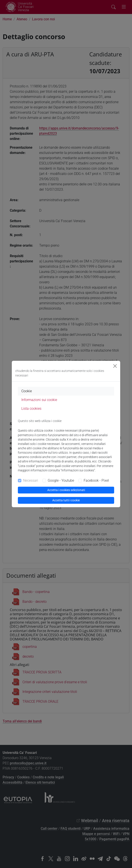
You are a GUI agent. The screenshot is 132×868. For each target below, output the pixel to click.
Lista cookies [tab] (31, 409)
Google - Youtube (61, 480)
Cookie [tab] (27, 391)
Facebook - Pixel (96, 480)
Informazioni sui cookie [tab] (39, 400)
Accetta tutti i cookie (66, 500)
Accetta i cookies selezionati (66, 490)
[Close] (115, 366)
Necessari (31, 480)
